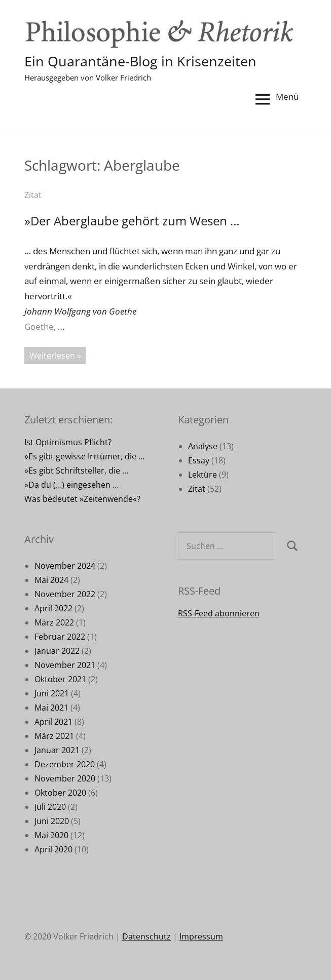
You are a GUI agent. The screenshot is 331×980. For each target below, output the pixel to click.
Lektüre (203, 475)
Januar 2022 (57, 651)
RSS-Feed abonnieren (219, 613)
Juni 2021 (52, 693)
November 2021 (65, 665)
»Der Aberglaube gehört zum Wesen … (132, 221)
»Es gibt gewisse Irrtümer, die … (84, 456)
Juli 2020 (50, 807)
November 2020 (65, 778)
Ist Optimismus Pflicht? (68, 442)
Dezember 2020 (65, 764)
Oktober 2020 (60, 793)
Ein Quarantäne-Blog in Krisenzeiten (143, 61)
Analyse (203, 446)
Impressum (201, 936)
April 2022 (53, 608)
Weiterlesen (52, 356)
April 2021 (53, 722)
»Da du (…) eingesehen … (71, 485)
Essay (199, 460)
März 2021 (54, 736)
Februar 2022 (60, 637)
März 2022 (54, 622)
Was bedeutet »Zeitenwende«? (82, 499)
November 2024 (65, 566)
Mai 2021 (51, 708)
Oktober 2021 (60, 679)
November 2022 (65, 594)
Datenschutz (146, 936)
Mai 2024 (51, 580)
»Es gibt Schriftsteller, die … (76, 471)
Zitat (33, 195)
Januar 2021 (57, 750)
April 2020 (53, 849)
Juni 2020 (52, 821)
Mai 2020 (51, 835)
